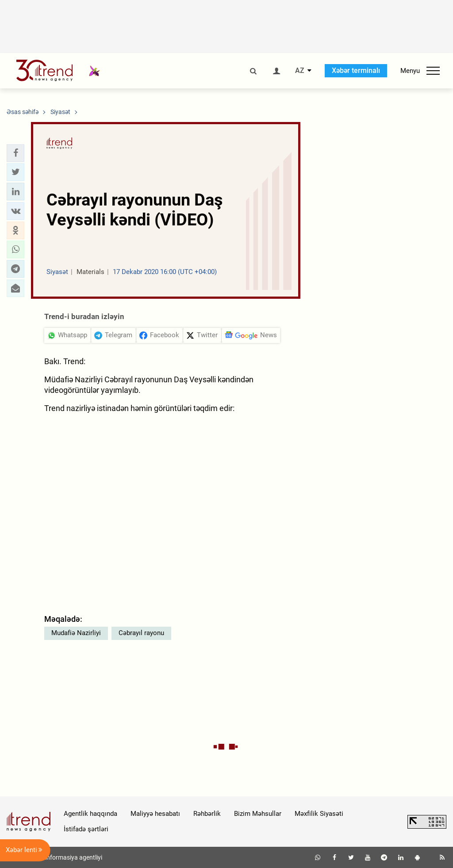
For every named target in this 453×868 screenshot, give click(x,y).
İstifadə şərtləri (86, 829)
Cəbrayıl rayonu (141, 633)
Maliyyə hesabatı (155, 814)
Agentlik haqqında (90, 814)
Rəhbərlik (207, 814)
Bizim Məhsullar (258, 814)
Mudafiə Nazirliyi (76, 633)
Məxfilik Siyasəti (319, 814)
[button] (15, 153)
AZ (300, 71)
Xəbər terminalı (356, 70)
